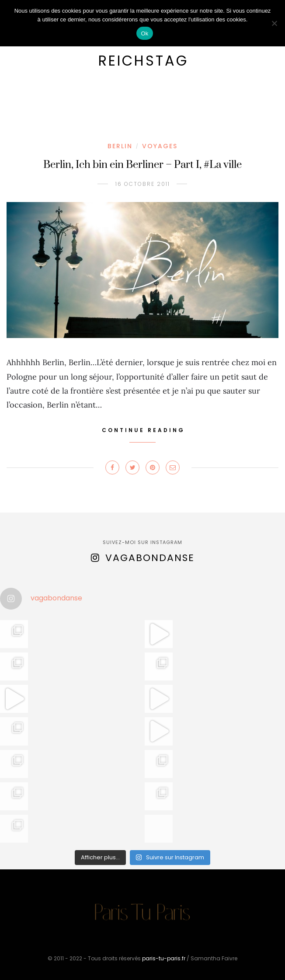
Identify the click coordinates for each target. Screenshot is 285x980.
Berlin (120, 146)
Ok (144, 33)
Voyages (160, 146)
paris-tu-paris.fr (164, 958)
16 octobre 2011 (143, 184)
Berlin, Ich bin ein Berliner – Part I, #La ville (142, 165)
